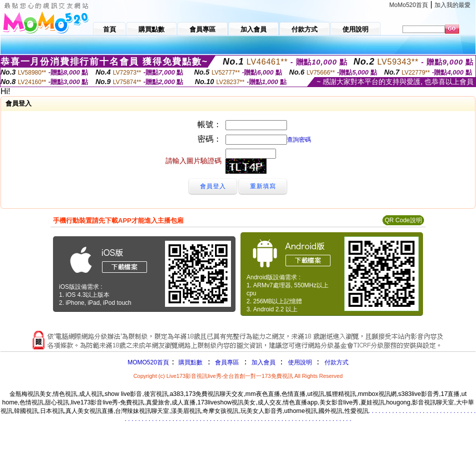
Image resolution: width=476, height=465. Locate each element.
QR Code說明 (403, 220)
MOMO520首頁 (148, 362)
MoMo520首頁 (409, 5)
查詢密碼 (299, 140)
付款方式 (336, 362)
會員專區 (227, 362)
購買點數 (190, 362)
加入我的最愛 (452, 5)
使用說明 (300, 362)
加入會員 (263, 362)
